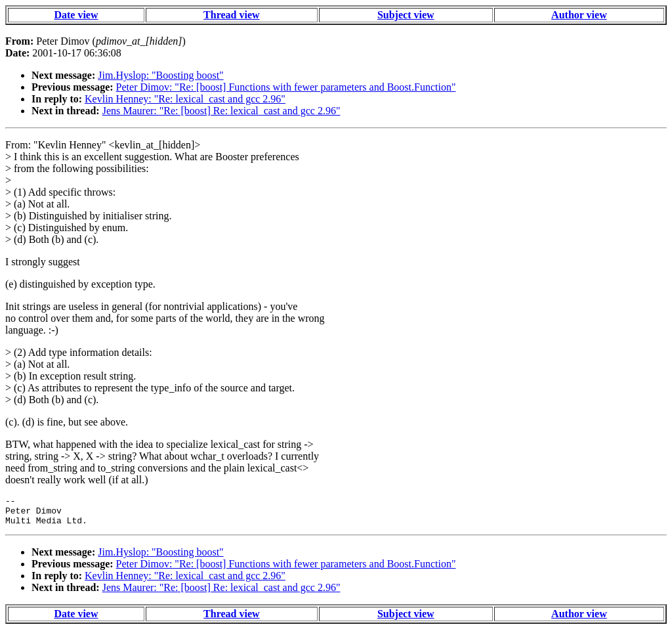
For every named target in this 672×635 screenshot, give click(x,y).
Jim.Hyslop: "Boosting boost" (160, 75)
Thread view (231, 15)
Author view (579, 15)
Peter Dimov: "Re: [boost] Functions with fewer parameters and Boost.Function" (286, 87)
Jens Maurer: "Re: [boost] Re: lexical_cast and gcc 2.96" (221, 111)
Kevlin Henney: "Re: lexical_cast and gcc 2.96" (185, 99)
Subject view (406, 15)
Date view (76, 15)
